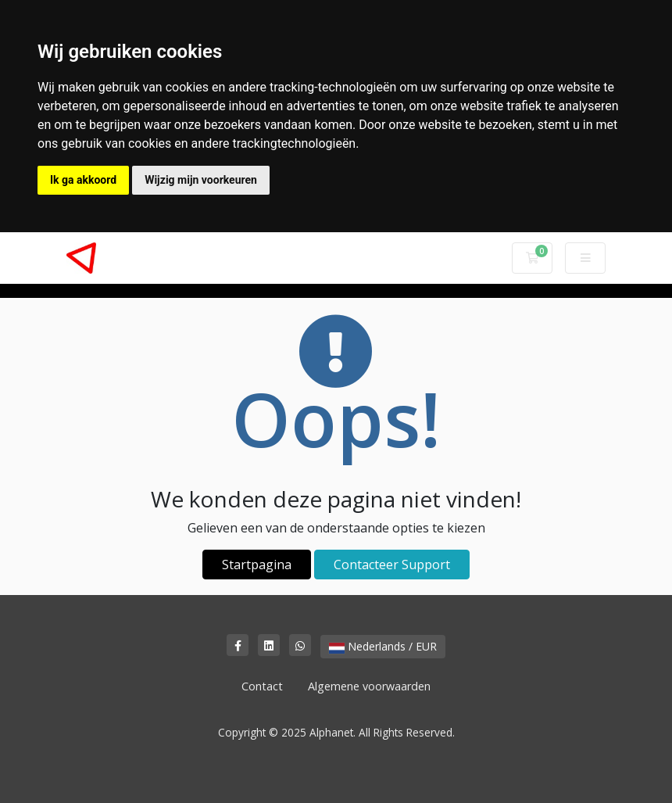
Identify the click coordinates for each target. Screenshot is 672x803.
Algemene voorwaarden (369, 686)
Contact (262, 686)
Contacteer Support (392, 565)
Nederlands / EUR (383, 646)
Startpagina (257, 565)
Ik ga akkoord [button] (83, 180)
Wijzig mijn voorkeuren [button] (201, 180)
